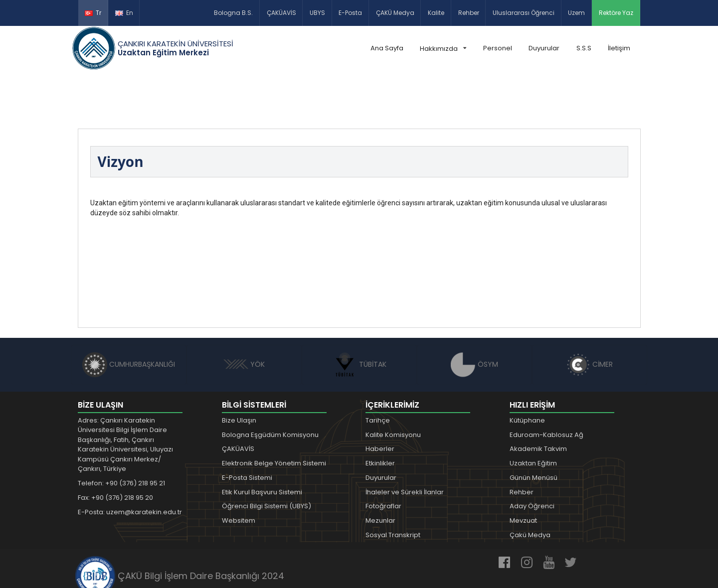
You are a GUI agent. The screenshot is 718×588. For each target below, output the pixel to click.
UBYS (317, 13)
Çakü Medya (530, 489)
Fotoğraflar (383, 460)
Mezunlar (380, 474)
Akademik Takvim (538, 402)
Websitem (239, 474)
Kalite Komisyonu (393, 388)
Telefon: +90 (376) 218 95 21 (121, 437)
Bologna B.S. (233, 13)
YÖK (244, 318)
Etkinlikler (380, 417)
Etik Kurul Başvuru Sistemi (262, 446)
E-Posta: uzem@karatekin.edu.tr (130, 466)
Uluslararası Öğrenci (524, 13)
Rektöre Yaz (616, 13)
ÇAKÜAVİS (281, 13)
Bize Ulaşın (239, 374)
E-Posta (350, 13)
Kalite (436, 13)
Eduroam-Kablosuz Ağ (546, 388)
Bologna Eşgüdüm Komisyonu (270, 388)
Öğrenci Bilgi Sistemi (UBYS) (267, 460)
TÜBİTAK (359, 318)
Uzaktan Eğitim (533, 417)
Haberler (380, 402)
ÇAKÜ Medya (395, 13)
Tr (93, 13)
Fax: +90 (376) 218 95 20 (115, 451)
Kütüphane (527, 374)
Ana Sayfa (387, 48)
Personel (498, 48)
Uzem (576, 13)
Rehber (469, 13)
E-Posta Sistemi (247, 431)
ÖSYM (474, 318)
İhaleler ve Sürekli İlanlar (405, 446)
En (124, 13)
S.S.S (584, 48)
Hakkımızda (443, 49)
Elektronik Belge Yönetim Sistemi (274, 417)
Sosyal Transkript (393, 489)
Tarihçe (378, 374)
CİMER (589, 318)
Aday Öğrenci (532, 460)
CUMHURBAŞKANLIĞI (129, 318)
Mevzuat (523, 474)
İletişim (619, 48)
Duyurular (544, 48)
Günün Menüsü (534, 431)
